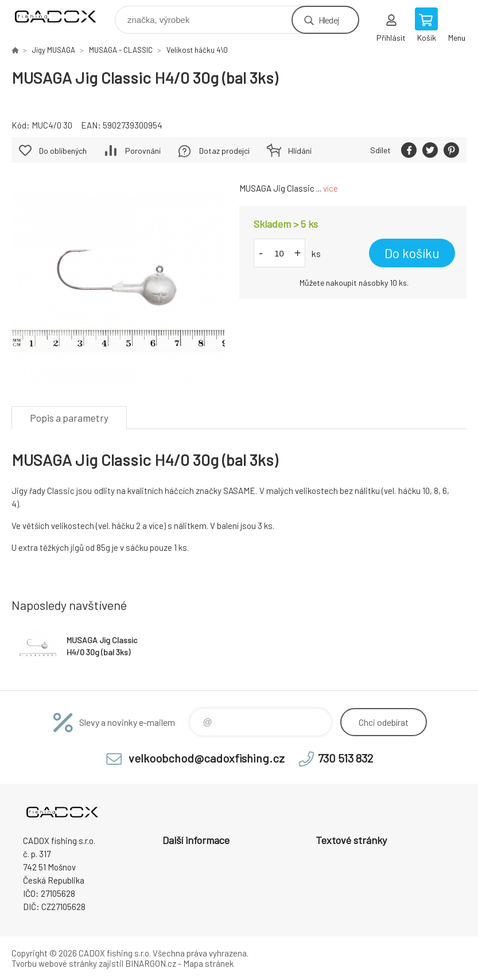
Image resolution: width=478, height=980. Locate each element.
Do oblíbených (63, 151)
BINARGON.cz (151, 963)
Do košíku (412, 253)
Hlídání (300, 151)
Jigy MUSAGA (54, 50)
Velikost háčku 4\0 (197, 50)
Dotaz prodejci (224, 151)
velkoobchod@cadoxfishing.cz (207, 758)
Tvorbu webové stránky (54, 963)
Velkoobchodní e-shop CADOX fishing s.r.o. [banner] (62, 17)
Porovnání (143, 151)
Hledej (329, 20)
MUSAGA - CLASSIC (121, 50)
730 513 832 (345, 758)
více (331, 188)
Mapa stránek (208, 963)
